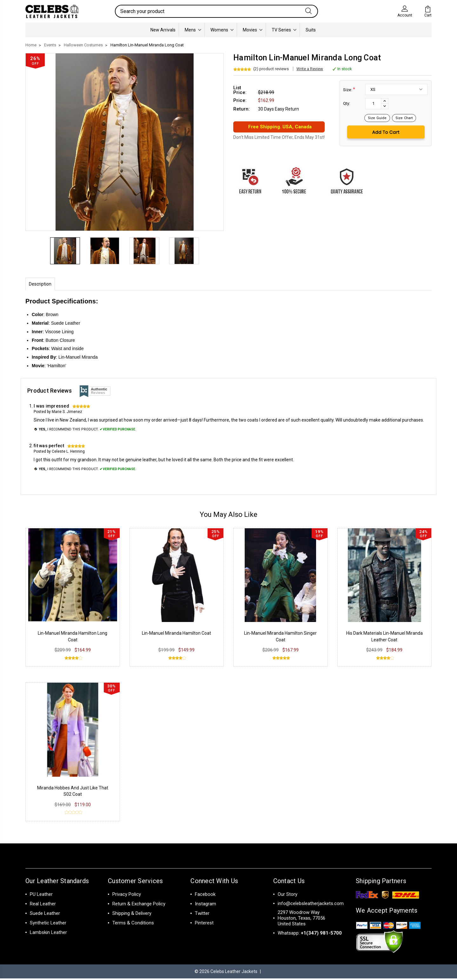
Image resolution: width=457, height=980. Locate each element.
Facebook (205, 896)
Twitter (202, 915)
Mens (193, 30)
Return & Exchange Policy (139, 905)
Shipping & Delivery (132, 915)
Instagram (205, 905)
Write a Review (310, 69)
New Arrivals (163, 30)
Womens (222, 30)
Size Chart (404, 118)
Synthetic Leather (48, 924)
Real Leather (43, 905)
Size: (349, 89)
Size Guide (377, 118)
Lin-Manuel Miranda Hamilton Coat (176, 635)
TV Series (284, 30)
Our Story (288, 896)
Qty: (347, 103)
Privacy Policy (127, 896)
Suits (311, 30)
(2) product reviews (271, 69)
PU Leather (41, 896)
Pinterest (204, 924)
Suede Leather (45, 915)
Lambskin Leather (48, 934)
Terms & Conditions (133, 924)
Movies (253, 30)
